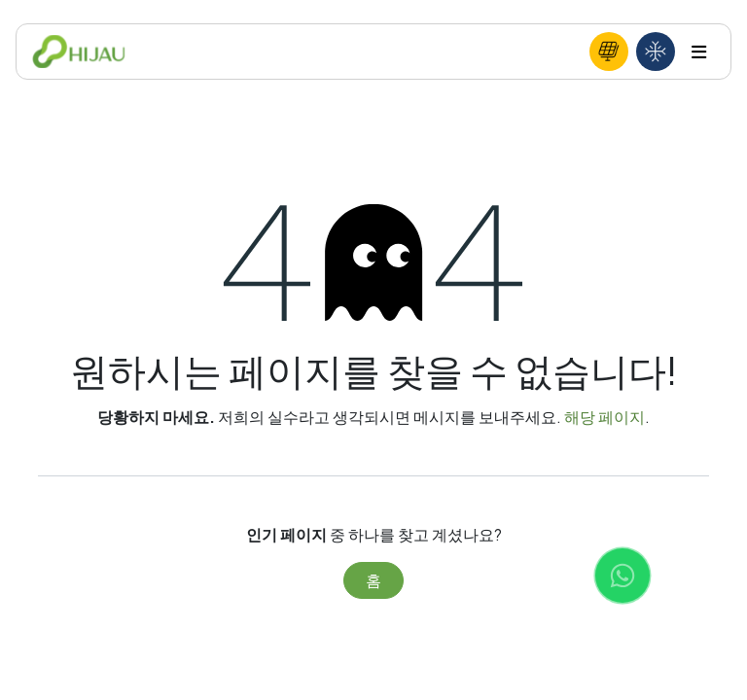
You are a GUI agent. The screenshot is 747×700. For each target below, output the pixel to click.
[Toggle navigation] (699, 52)
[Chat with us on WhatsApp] (622, 576)
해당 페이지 (605, 417)
